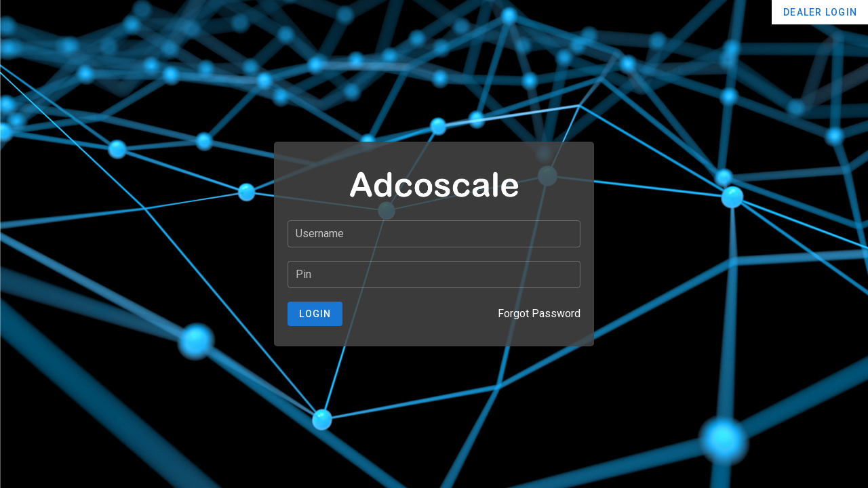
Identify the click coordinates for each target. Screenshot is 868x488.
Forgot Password (539, 313)
